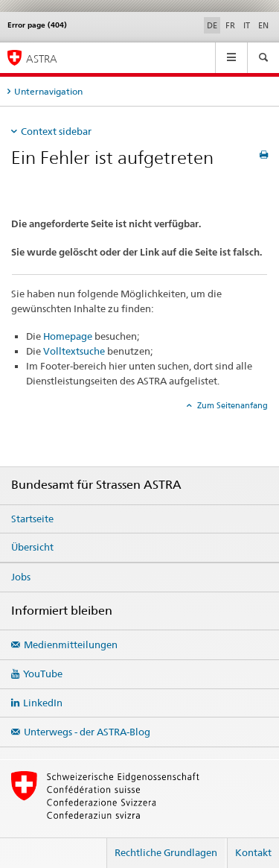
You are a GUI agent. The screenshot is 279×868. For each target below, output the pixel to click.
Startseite (32, 519)
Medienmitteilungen (71, 644)
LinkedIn (43, 703)
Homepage (68, 336)
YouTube (43, 674)
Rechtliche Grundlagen (166, 852)
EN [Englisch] (263, 25)
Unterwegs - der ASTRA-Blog (87, 732)
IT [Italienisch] (247, 25)
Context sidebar (56, 131)
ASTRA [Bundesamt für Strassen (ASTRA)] (42, 58)
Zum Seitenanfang (231, 405)
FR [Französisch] (230, 25)
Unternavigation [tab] (48, 91)
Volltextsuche (74, 351)
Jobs (21, 577)
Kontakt (253, 852)
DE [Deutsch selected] (212, 25)
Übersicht (32, 547)
